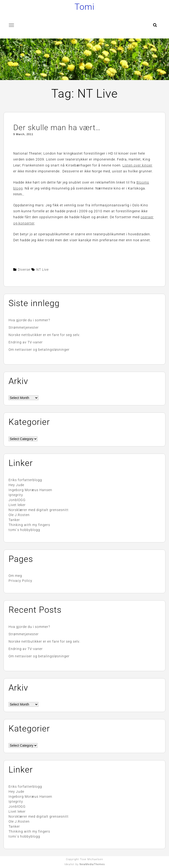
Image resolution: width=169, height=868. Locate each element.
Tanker (14, 520)
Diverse (24, 270)
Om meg (15, 576)
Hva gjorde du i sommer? (29, 320)
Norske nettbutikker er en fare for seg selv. (44, 335)
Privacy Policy (20, 581)
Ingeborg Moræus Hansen (30, 490)
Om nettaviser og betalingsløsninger (39, 350)
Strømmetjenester (24, 327)
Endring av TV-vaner (26, 342)
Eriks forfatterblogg (25, 480)
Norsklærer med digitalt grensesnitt (39, 510)
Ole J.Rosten (19, 515)
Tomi (84, 7)
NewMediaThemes (92, 864)
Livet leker (17, 505)
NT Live (42, 270)
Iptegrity (16, 495)
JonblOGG (17, 500)
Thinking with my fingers (29, 525)
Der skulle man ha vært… (57, 128)
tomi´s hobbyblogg (24, 530)
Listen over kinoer (137, 165)
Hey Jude (16, 485)
